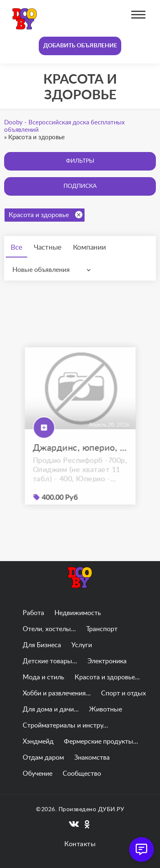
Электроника (107, 661)
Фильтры (80, 161)
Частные (48, 247)
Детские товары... (50, 661)
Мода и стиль (44, 677)
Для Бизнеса (42, 645)
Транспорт (102, 629)
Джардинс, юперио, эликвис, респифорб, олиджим (80, 458)
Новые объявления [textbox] (41, 270)
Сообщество (82, 774)
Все (16, 247)
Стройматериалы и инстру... (65, 725)
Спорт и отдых (124, 693)
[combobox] (53, 270)
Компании (89, 247)
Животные (106, 709)
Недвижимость (78, 613)
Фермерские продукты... (101, 742)
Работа (33, 613)
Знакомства (92, 758)
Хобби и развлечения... (57, 693)
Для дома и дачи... (51, 709)
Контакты (80, 844)
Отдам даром (43, 758)
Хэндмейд (38, 742)
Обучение (38, 774)
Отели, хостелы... (49, 629)
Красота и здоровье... (107, 677)
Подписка (80, 186)
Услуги (82, 645)
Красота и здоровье (46, 215)
